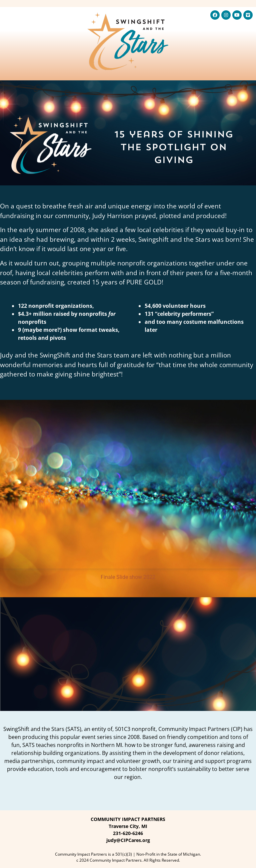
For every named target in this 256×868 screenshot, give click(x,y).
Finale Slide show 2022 (128, 577)
